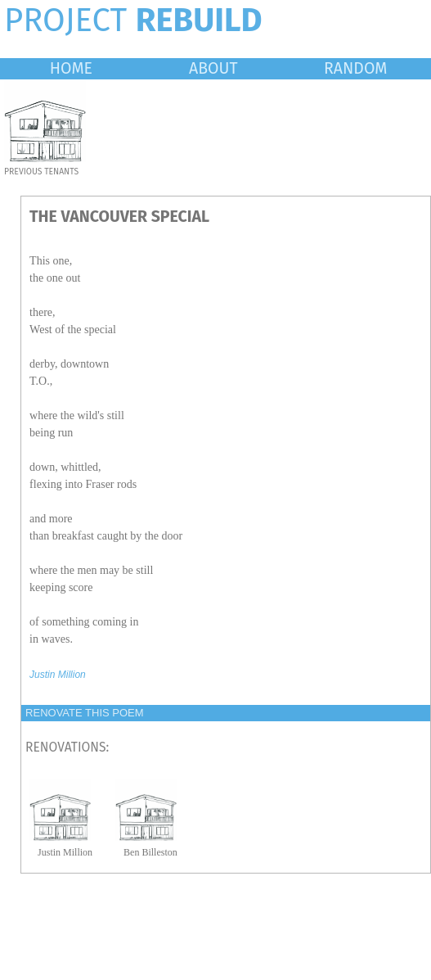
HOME (71, 68)
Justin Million (58, 675)
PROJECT (133, 20)
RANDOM (355, 68)
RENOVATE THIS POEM (84, 713)
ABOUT (213, 68)
